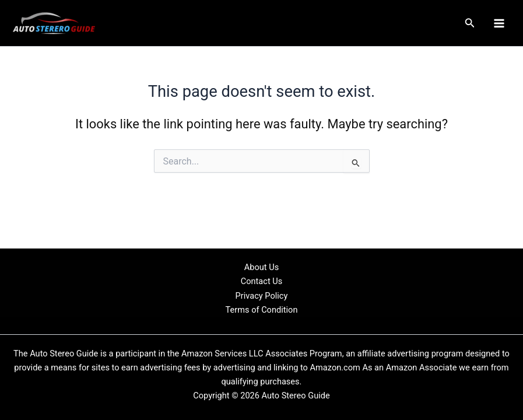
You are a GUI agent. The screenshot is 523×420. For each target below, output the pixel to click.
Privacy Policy (262, 296)
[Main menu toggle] (499, 23)
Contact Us (262, 281)
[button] (470, 23)
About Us (261, 267)
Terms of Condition (262, 310)
